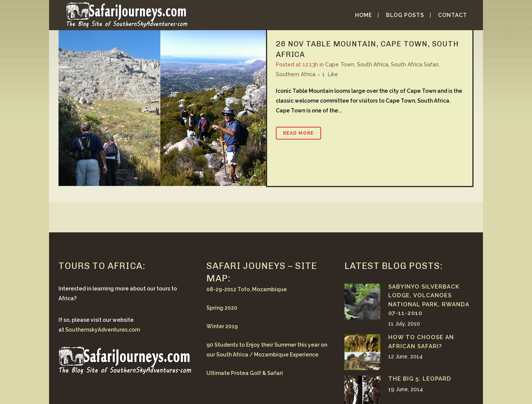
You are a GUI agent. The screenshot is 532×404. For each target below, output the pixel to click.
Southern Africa (296, 74)
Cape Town (340, 65)
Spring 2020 (222, 308)
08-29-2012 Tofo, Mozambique (247, 289)
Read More (298, 133)
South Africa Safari (415, 65)
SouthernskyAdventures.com (103, 330)
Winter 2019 (222, 326)
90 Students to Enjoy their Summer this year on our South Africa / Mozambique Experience (267, 350)
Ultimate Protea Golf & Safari (245, 373)
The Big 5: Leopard (420, 379)
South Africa (373, 65)
